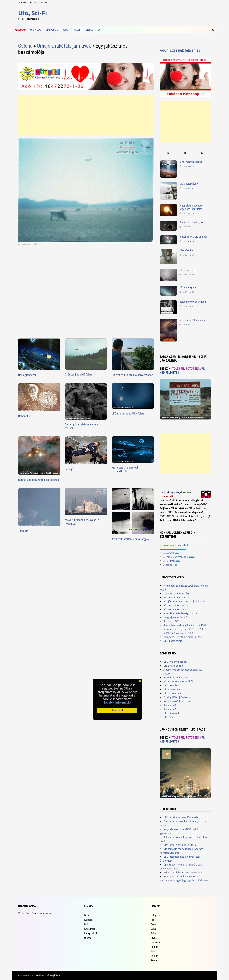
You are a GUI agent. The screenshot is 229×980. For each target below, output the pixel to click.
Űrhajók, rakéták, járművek (64, 46)
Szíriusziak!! (170, 705)
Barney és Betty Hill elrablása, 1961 (183, 637)
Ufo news (36, 30)
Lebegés (70, 469)
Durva (154, 929)
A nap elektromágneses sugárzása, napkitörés (192, 207)
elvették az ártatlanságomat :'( (180, 613)
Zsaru (153, 924)
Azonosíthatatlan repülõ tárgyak (130, 539)
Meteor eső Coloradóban (192, 320)
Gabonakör (24, 416)
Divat (87, 915)
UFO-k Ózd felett (173, 641)
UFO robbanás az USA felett (128, 413)
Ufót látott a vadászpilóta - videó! (182, 817)
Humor (154, 947)
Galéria (25, 46)
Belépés (44, 2)
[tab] (168, 153)
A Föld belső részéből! (179, 557)
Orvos (154, 938)
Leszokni (155, 942)
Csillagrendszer (27, 375)
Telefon (154, 956)
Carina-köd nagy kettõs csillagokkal (39, 480)
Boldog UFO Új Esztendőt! (193, 302)
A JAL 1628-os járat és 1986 (178, 633)
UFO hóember (187, 250)
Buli (86, 924)
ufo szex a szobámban (176, 605)
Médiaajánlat (52, 975)
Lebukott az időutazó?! (176, 593)
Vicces (89, 30)
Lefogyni (155, 915)
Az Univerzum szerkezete (177, 597)
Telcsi (78, 30)
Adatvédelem (38, 975)
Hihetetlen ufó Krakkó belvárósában (132, 375)
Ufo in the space (188, 287)
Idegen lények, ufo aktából (193, 237)
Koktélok (89, 920)
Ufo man (168, 717)
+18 (153, 920)
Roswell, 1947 (171, 621)
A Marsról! (171, 553)
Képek (66, 30)
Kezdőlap (20, 30)
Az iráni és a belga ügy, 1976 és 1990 (183, 629)
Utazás (88, 938)
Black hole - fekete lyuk (191, 222)
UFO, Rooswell (172, 713)
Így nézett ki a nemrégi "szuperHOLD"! (125, 469)
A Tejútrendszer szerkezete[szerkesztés (185, 601)
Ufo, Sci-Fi (32, 13)
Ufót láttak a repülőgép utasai (180, 845)
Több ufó (23, 531)
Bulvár (154, 933)
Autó (153, 951)
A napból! (171, 565)
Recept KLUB (91, 933)
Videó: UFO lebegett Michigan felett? (183, 872)
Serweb (154, 960)
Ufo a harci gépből (189, 184)
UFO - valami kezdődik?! (192, 162)
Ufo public (52, 30)
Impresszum (24, 975)
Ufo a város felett (188, 270)
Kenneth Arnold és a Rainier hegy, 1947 (185, 625)
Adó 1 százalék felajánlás (180, 50)
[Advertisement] (86, 115)
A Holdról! (172, 561)
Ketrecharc (90, 929)
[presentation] (168, 153)
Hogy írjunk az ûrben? (175, 617)
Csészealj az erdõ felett (78, 374)
